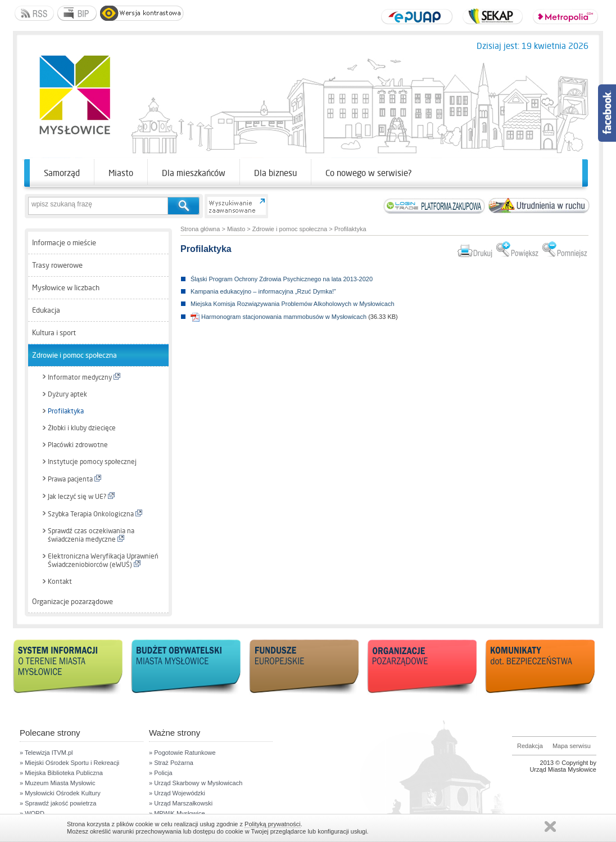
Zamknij (550, 827)
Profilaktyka (66, 411)
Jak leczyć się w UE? (81, 496)
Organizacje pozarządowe (73, 602)
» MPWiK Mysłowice (177, 813)
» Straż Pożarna (171, 763)
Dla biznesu (275, 173)
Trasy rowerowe (57, 265)
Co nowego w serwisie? (369, 173)
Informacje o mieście (64, 243)
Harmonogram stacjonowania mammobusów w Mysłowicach (278, 317)
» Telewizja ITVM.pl (46, 753)
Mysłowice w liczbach (66, 288)
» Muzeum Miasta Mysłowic (57, 783)
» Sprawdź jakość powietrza (58, 803)
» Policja (161, 773)
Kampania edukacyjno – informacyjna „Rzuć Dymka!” (263, 291)
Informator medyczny (84, 377)
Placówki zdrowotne (78, 445)
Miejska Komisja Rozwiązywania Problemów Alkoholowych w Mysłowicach (293, 304)
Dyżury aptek (67, 394)
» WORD (32, 813)
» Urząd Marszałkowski (181, 803)
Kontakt (60, 582)
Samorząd (62, 173)
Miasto (121, 173)
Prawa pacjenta (74, 479)
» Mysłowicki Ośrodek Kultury (60, 793)
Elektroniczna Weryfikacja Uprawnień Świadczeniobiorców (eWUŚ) (103, 560)
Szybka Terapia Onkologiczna (95, 514)
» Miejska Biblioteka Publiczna (61, 773)
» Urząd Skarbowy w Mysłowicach (196, 783)
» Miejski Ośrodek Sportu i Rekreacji (69, 763)
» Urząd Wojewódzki (177, 793)
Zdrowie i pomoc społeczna (74, 355)
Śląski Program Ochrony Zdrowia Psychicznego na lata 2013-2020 (282, 279)
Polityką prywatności (273, 824)
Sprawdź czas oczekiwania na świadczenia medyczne (91, 535)
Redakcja (530, 746)
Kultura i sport (54, 333)
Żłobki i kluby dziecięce (82, 428)
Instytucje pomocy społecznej (92, 462)
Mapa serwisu (572, 746)
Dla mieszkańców (194, 173)
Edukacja (46, 310)
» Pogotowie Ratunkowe (182, 753)
